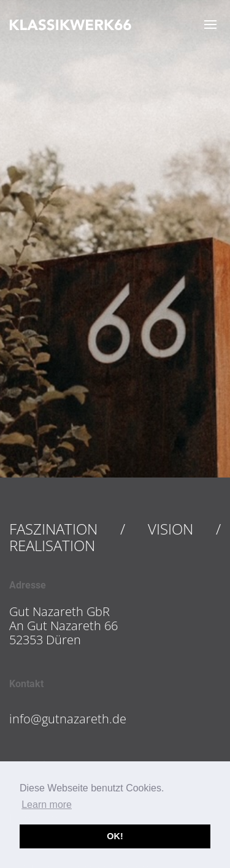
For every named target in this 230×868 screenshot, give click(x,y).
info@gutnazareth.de (68, 719)
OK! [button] (115, 836)
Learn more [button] (47, 805)
